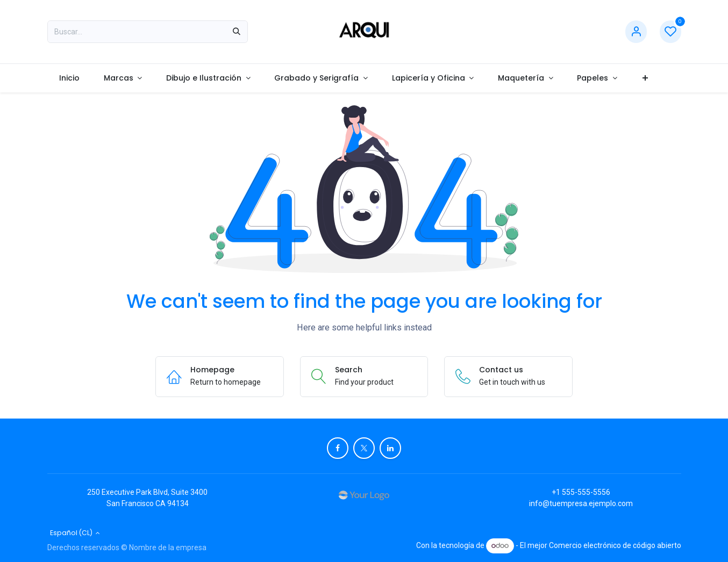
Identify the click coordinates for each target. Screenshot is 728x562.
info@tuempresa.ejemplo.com (581, 503)
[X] (364, 448)
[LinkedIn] (390, 448)
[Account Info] (636, 32)
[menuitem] (70, 78)
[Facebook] (338, 448)
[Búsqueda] (237, 32)
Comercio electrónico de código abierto (615, 545)
